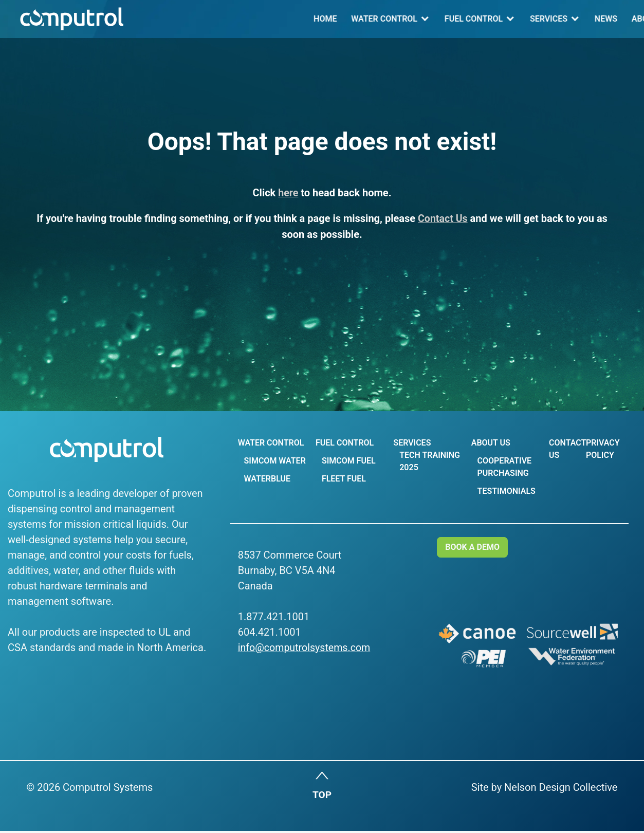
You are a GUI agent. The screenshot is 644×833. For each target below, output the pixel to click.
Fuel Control (306, 19)
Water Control (217, 19)
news (438, 19)
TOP (322, 797)
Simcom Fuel (348, 461)
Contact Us (555, 19)
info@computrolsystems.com (306, 647)
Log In (611, 19)
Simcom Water (274, 461)
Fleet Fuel (343, 479)
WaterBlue (267, 479)
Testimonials (504, 491)
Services (381, 19)
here (288, 193)
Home (157, 19)
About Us (483, 19)
